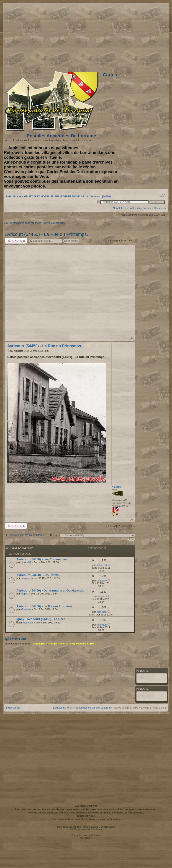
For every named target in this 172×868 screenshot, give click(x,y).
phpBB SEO (86, 838)
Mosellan (26, 609)
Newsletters (119, 208)
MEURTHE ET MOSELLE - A (72, 196)
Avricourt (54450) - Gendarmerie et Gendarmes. (50, 590)
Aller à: (54, 535)
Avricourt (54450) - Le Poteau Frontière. (44, 606)
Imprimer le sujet (98, 201)
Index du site (14, 196)
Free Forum (96, 829)
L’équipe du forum (63, 708)
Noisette (18, 351)
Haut (131, 339)
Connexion (160, 208)
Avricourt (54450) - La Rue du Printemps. (46, 234)
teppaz (24, 594)
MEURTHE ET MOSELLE (38, 196)
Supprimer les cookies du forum (93, 708)
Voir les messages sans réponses (23, 223)
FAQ (131, 208)
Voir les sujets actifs (55, 223)
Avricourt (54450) (100, 196)
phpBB (76, 827)
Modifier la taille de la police (163, 196)
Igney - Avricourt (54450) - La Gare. (41, 619)
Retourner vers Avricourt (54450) (26, 535)
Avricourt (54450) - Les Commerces (42, 559)
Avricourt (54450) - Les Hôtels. (38, 575)
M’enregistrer (144, 208)
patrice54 (26, 562)
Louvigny (26, 578)
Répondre (16, 241)
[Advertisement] (50, 291)
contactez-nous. (86, 816)
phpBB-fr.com (94, 835)
